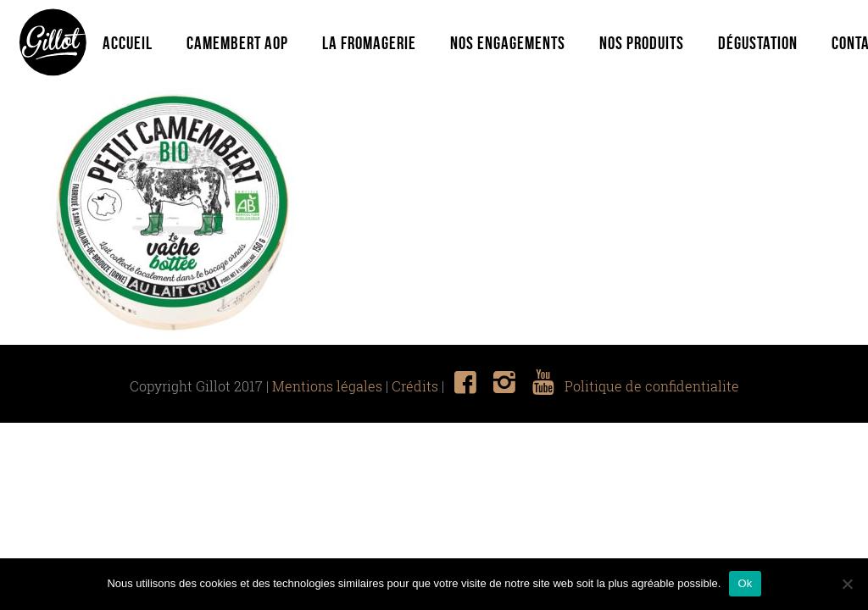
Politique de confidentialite (652, 386)
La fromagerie (369, 43)
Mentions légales (327, 386)
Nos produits (642, 43)
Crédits (415, 386)
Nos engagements (508, 43)
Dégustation (758, 43)
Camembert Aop (237, 43)
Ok (745, 583)
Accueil (128, 43)
